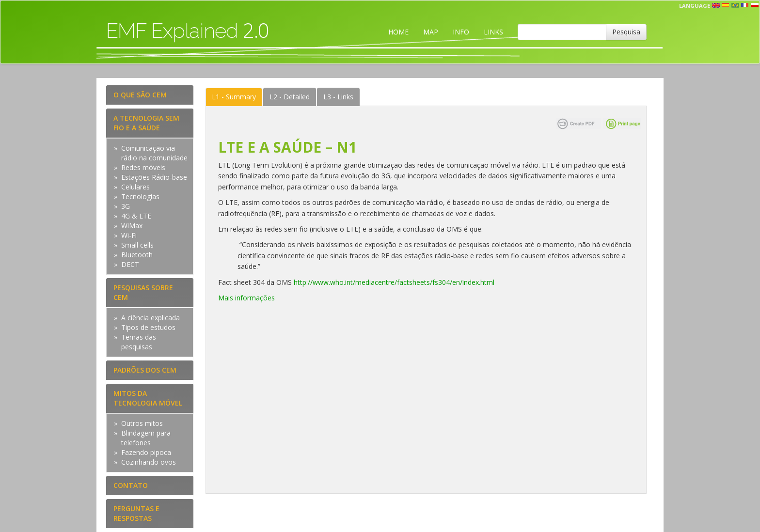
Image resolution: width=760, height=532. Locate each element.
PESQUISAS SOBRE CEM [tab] (143, 292)
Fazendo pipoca (146, 452)
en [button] (716, 5)
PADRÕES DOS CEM (145, 370)
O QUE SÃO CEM (140, 95)
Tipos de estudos (148, 327)
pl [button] (755, 5)
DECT (130, 264)
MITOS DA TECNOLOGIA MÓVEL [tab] (148, 398)
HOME (398, 32)
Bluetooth (137, 255)
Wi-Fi (129, 235)
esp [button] (726, 5)
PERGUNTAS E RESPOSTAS (136, 513)
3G (126, 206)
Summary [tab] (234, 97)
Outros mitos (142, 423)
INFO (461, 32)
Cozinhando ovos (149, 462)
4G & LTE (136, 216)
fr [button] (745, 5)
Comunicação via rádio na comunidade (154, 153)
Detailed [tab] (290, 97)
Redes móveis (143, 167)
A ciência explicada (150, 318)
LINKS (493, 32)
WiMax (132, 226)
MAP (431, 32)
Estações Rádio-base (154, 177)
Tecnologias (140, 196)
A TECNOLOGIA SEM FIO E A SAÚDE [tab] (146, 123)
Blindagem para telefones (146, 438)
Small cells (137, 245)
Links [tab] (338, 97)
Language (695, 6)
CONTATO (131, 485)
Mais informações (246, 298)
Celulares (135, 187)
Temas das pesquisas (139, 342)
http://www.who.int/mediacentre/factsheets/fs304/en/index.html (394, 282)
